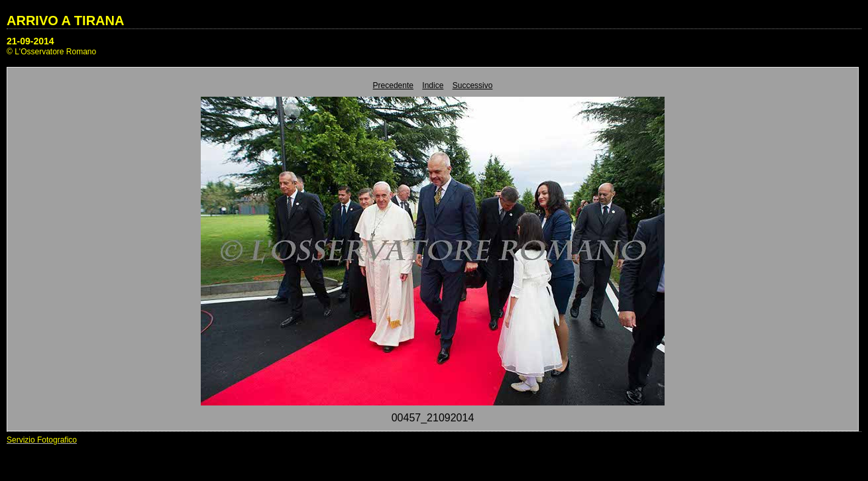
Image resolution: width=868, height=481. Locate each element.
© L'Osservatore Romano (51, 52)
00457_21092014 (433, 418)
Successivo (473, 85)
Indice (433, 85)
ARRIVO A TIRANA (65, 21)
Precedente (393, 85)
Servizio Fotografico (42, 440)
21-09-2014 (30, 41)
